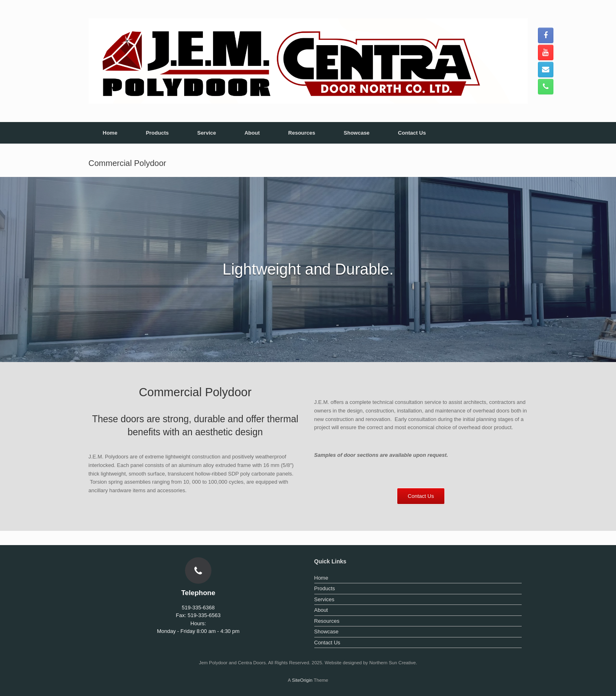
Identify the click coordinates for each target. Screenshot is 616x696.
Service (207, 133)
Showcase (357, 133)
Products (157, 133)
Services (324, 599)
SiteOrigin (302, 680)
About (252, 133)
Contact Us (412, 133)
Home (110, 133)
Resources (302, 133)
